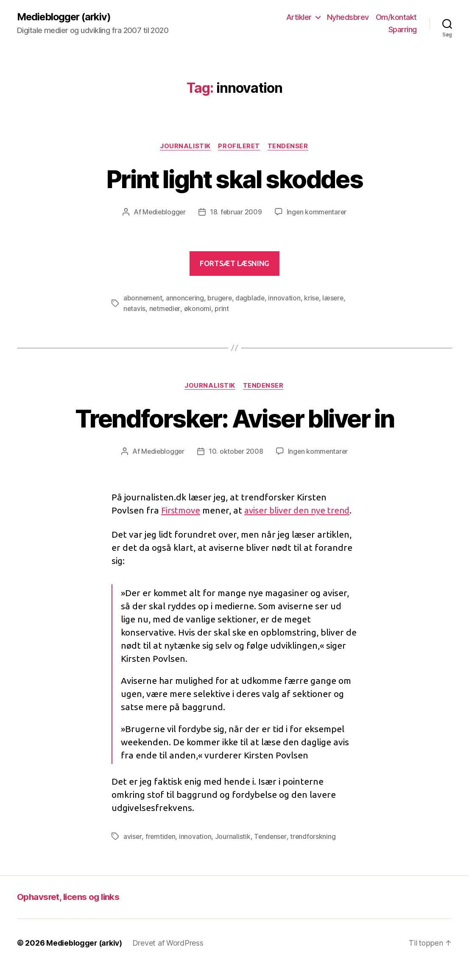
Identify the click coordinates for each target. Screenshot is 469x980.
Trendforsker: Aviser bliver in (234, 418)
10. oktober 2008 (236, 452)
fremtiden (161, 850)
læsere (336, 299)
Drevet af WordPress (170, 956)
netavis (135, 309)
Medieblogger (163, 213)
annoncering (186, 299)
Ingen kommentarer (317, 213)
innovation (287, 299)
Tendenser (289, 147)
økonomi (199, 309)
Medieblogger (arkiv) (66, 17)
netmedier (166, 309)
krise (314, 299)
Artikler (299, 17)
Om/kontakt (396, 17)
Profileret (240, 147)
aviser (133, 850)
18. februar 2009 (236, 213)
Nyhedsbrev (348, 17)
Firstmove (182, 510)
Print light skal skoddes (234, 179)
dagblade (252, 299)
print (223, 309)
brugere (221, 299)
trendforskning (315, 850)
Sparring (403, 30)
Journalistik (185, 147)
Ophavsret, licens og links (70, 910)
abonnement (143, 299)
